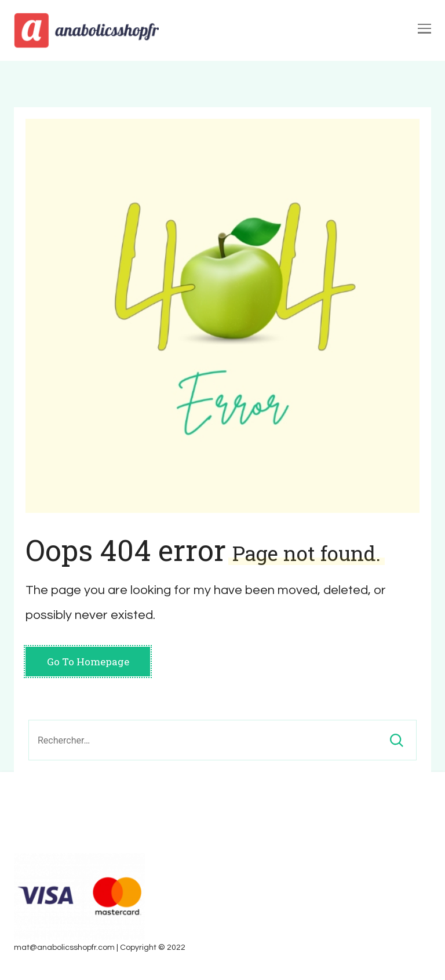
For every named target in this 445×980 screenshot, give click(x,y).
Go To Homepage (88, 662)
